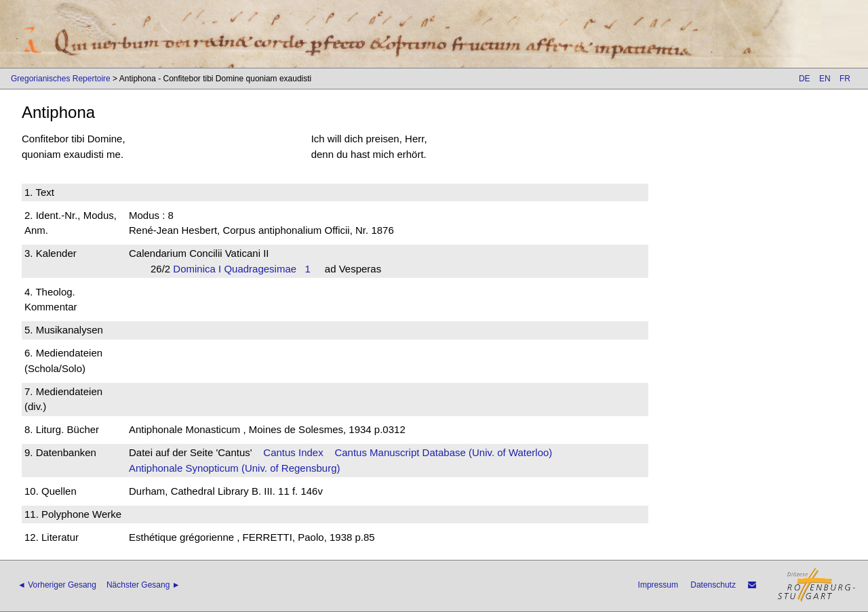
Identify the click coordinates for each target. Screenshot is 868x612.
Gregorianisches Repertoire (61, 79)
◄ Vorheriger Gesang (57, 585)
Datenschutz (713, 585)
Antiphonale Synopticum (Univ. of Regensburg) (235, 468)
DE (805, 79)
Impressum (658, 585)
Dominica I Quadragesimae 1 (242, 269)
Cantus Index (293, 452)
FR (845, 79)
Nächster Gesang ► (143, 585)
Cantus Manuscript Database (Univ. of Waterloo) (443, 452)
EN (825, 79)
